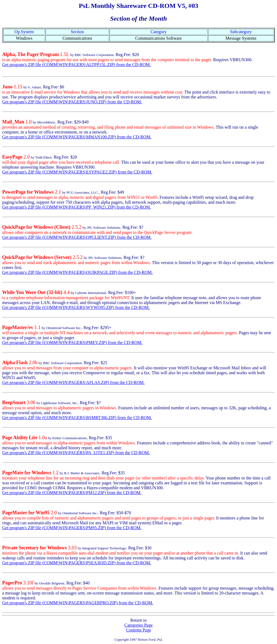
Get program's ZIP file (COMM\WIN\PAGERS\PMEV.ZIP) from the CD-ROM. (72, 343)
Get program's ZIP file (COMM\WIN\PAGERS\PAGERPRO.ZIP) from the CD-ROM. (78, 603)
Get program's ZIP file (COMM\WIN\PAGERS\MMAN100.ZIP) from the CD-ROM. (77, 137)
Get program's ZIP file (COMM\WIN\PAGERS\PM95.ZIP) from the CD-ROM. (72, 528)
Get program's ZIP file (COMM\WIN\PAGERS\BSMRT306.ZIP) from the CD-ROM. (77, 418)
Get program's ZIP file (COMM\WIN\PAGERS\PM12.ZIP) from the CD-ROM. (72, 493)
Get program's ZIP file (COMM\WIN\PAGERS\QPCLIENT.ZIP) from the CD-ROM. (77, 237)
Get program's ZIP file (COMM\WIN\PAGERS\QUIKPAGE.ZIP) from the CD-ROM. (77, 272)
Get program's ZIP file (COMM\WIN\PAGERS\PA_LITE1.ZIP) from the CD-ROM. (76, 453)
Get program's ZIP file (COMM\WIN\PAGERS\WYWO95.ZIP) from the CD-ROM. (76, 307)
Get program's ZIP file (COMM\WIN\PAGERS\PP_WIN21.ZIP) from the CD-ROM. (77, 207)
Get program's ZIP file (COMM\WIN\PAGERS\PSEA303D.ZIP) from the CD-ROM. (77, 563)
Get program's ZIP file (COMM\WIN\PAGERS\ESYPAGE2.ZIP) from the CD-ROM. (77, 172)
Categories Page (139, 625)
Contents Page (139, 630)
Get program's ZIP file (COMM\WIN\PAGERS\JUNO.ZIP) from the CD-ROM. (72, 102)
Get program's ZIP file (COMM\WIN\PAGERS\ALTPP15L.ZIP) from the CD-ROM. (77, 65)
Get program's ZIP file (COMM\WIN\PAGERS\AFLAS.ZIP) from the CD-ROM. (73, 383)
